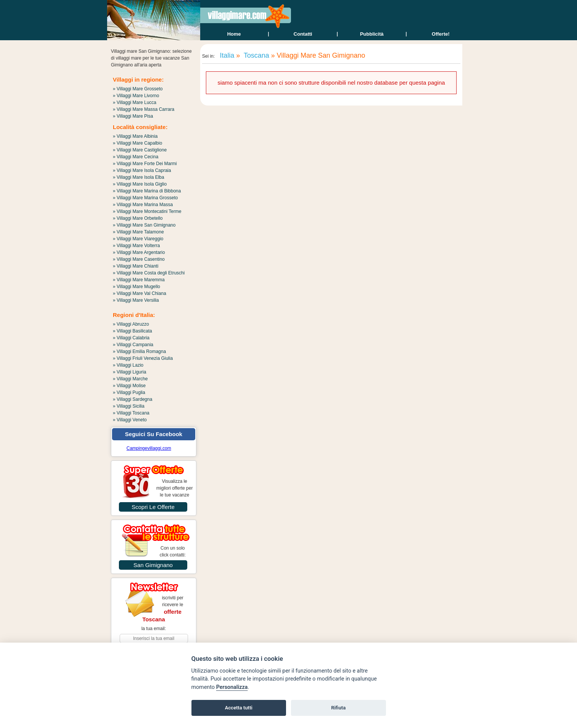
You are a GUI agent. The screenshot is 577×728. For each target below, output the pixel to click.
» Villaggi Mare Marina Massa (143, 205)
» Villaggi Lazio (128, 365)
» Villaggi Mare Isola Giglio (140, 184)
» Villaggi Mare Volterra (136, 246)
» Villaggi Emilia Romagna (139, 351)
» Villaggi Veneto (130, 420)
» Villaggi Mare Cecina (136, 157)
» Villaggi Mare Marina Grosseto (145, 198)
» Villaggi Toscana (131, 413)
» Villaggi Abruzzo (131, 324)
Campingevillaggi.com (149, 448)
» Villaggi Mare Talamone (138, 232)
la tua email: (154, 629)
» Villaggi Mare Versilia (136, 300)
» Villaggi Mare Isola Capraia (142, 170)
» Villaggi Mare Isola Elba (138, 177)
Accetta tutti (239, 708)
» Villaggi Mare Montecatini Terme (147, 211)
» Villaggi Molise (129, 386)
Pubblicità (372, 34)
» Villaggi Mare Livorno (136, 96)
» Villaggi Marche (130, 379)
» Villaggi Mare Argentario (139, 252)
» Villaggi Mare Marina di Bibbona (147, 191)
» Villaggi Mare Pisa (133, 116)
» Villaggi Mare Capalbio (138, 143)
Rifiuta (338, 708)
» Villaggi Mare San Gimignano (144, 225)
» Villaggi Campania (133, 345)
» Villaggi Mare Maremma (139, 280)
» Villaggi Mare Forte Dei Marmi (145, 164)
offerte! (441, 34)
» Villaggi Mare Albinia (135, 136)
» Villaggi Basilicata (132, 331)
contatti (303, 34)
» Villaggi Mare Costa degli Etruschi (149, 273)
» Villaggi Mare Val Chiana (139, 293)
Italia (226, 55)
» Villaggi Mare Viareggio (138, 239)
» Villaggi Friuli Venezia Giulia (143, 358)
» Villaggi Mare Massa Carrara (144, 109)
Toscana (256, 55)
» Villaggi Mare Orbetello (138, 218)
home (234, 34)
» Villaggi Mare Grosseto (138, 89)
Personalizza (232, 687)
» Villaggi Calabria (131, 338)
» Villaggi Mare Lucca (135, 102)
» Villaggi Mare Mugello (137, 287)
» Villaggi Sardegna (133, 399)
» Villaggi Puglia (129, 392)
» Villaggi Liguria (130, 372)
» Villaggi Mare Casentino (139, 259)
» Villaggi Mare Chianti (136, 266)
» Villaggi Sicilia (129, 406)
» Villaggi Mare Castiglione (140, 150)
